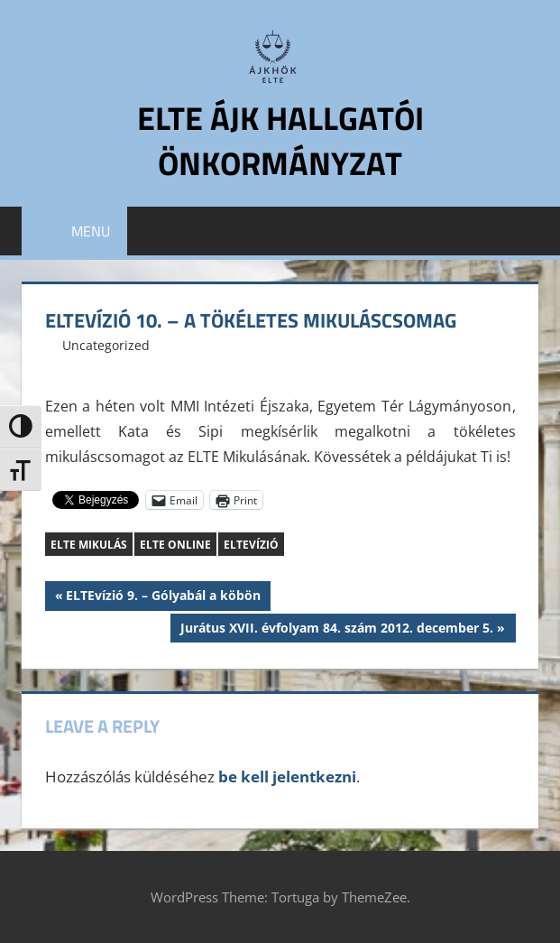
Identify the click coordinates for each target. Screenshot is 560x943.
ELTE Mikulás (89, 545)
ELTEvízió (251, 545)
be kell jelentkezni (287, 777)
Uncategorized (106, 345)
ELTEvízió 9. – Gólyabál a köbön (163, 597)
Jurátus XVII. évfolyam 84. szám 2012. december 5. (336, 630)
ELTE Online (175, 545)
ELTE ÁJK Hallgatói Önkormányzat (280, 140)
